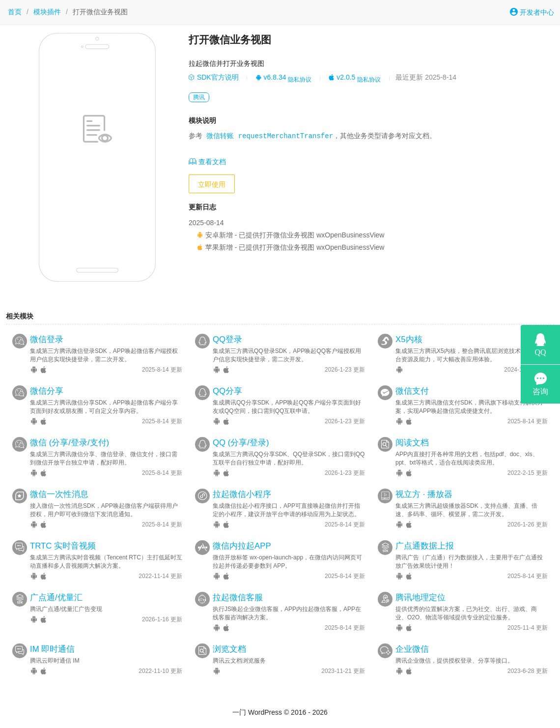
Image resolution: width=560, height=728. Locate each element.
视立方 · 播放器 (424, 494)
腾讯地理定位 (420, 597)
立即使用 (212, 184)
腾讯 (199, 97)
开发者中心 (532, 12)
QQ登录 (227, 339)
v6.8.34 (271, 77)
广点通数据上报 (425, 546)
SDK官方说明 (214, 77)
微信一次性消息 (59, 494)
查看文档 (207, 161)
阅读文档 (412, 443)
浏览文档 (229, 649)
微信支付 (412, 391)
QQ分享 (227, 391)
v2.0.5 (342, 77)
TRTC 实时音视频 (63, 546)
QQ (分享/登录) (241, 443)
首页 (15, 12)
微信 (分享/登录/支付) (70, 443)
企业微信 (412, 649)
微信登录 (47, 339)
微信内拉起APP (242, 546)
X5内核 (409, 339)
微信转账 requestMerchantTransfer (270, 136)
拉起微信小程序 (242, 494)
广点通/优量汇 (56, 597)
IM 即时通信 (52, 649)
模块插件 (47, 12)
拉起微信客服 (238, 597)
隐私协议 (300, 80)
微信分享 (47, 391)
